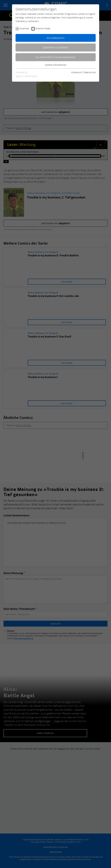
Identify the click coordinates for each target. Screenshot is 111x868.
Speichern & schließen (56, 47)
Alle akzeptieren (56, 38)
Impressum (77, 72)
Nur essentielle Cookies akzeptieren (55, 57)
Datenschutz (90, 72)
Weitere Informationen (56, 65)
